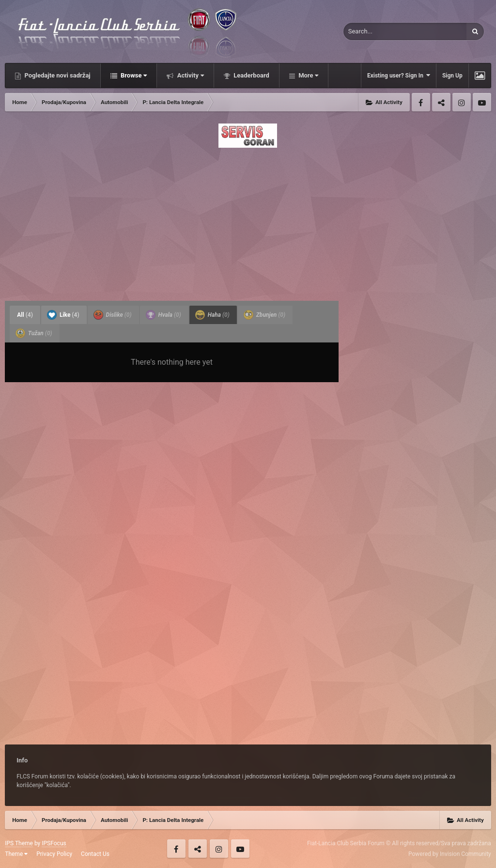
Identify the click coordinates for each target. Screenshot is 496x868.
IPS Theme (19, 843)
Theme (16, 854)
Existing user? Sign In (399, 75)
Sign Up (452, 76)
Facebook (421, 102)
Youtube (482, 102)
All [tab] (25, 315)
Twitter (441, 102)
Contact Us (95, 854)
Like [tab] (63, 315)
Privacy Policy (54, 854)
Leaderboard (251, 75)
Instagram (462, 102)
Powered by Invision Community (450, 854)
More (308, 75)
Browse (133, 75)
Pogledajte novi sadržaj (57, 75)
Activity (190, 75)
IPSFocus (54, 843)
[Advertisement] (248, 221)
